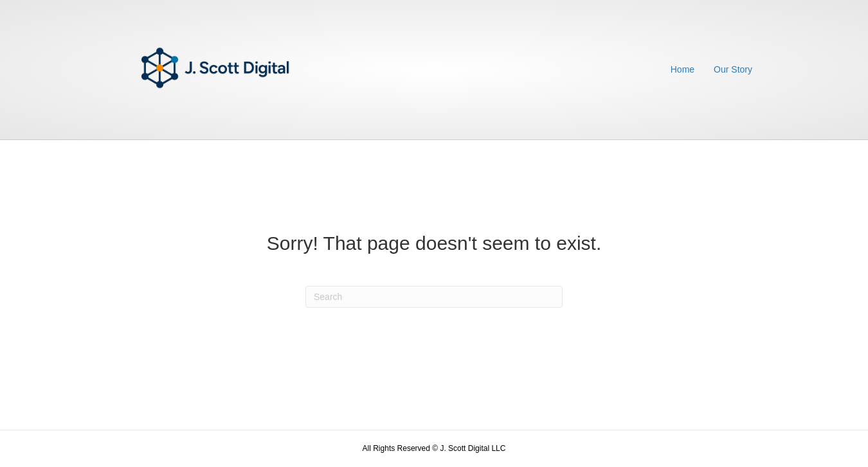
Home (683, 69)
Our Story (733, 69)
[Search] (434, 297)
